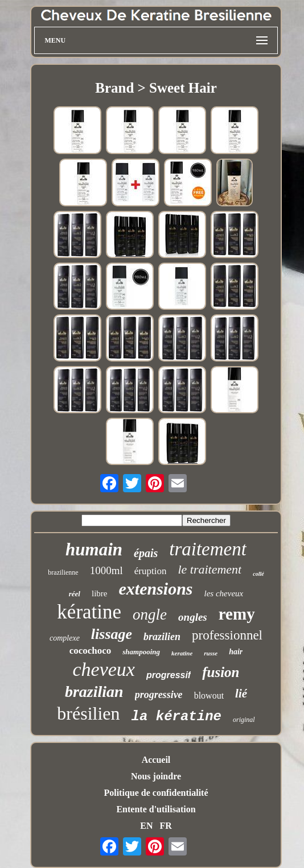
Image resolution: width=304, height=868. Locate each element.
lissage (112, 634)
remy (237, 614)
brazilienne (63, 572)
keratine (182, 653)
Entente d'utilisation (156, 809)
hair (236, 652)
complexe (65, 638)
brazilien (162, 637)
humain (94, 549)
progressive (159, 695)
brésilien (88, 713)
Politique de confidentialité (156, 793)
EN (146, 826)
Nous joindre (156, 776)
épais (146, 553)
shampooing (141, 652)
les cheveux (224, 593)
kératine (89, 612)
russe (211, 653)
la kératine (176, 717)
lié (241, 693)
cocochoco (91, 651)
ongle (150, 614)
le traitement (209, 569)
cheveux (103, 669)
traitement (208, 549)
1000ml (106, 570)
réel (75, 594)
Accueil (156, 760)
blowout (209, 695)
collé (258, 574)
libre (100, 593)
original (244, 720)
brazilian (94, 692)
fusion (221, 672)
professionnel (227, 635)
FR (165, 826)
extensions (155, 589)
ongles (193, 617)
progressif (169, 675)
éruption (151, 571)
